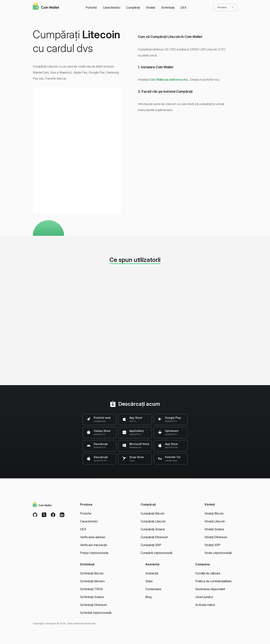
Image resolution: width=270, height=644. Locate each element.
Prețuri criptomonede (94, 553)
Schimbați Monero (92, 581)
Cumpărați (133, 8)
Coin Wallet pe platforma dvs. (169, 80)
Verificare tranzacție (94, 545)
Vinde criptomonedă (218, 553)
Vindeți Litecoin (215, 521)
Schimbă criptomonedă (96, 613)
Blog (148, 597)
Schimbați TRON (91, 589)
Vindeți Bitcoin (214, 513)
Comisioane (153, 589)
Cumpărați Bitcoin (153, 513)
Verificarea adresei (93, 537)
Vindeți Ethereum (216, 537)
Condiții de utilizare (208, 573)
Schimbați (168, 8)
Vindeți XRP (212, 545)
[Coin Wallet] (46, 7)
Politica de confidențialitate (213, 581)
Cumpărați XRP (151, 545)
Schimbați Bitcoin (92, 573)
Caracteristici (111, 8)
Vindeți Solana (214, 529)
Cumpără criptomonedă (156, 553)
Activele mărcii (205, 605)
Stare (149, 581)
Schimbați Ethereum (94, 605)
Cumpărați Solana (153, 529)
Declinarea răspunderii (210, 589)
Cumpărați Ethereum (154, 537)
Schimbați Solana (92, 597)
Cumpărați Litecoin (153, 521)
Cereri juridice (204, 597)
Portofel (91, 8)
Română (225, 8)
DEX (183, 8)
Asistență (152, 573)
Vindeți (150, 8)
